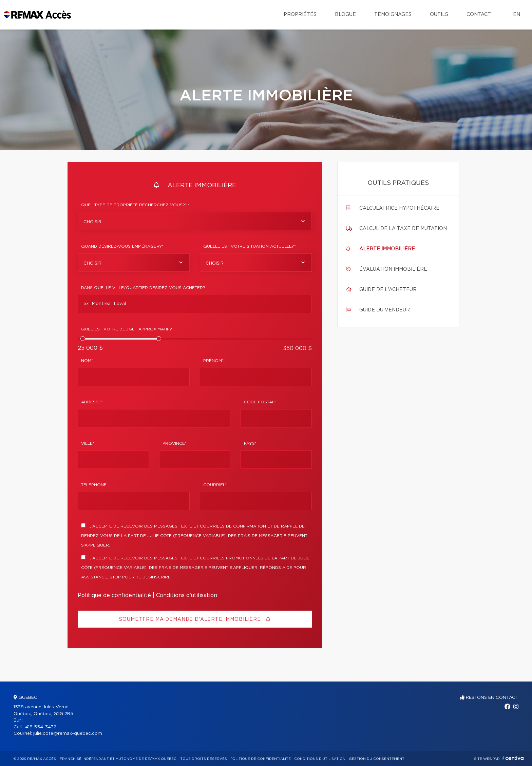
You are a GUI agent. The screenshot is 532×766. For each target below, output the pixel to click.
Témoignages (393, 15)
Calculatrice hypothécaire (399, 208)
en (517, 15)
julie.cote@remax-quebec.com (68, 734)
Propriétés (300, 15)
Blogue (345, 15)
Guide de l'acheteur (388, 290)
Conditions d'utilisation (187, 595)
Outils (439, 15)
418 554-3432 (41, 727)
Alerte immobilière (387, 249)
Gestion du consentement (377, 759)
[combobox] (195, 221)
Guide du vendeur (385, 310)
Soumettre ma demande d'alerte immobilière (195, 619)
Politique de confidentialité (114, 595)
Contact (479, 15)
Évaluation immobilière (393, 269)
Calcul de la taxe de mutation (403, 229)
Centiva (513, 758)
